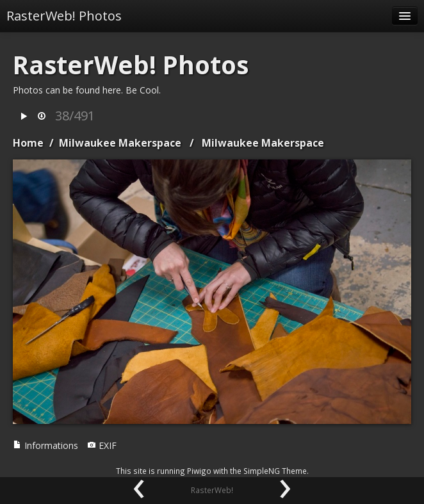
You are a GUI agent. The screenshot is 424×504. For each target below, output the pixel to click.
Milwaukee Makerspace (120, 143)
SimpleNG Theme (275, 471)
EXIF (102, 445)
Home (28, 143)
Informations (45, 445)
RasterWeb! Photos (64, 16)
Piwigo (199, 471)
